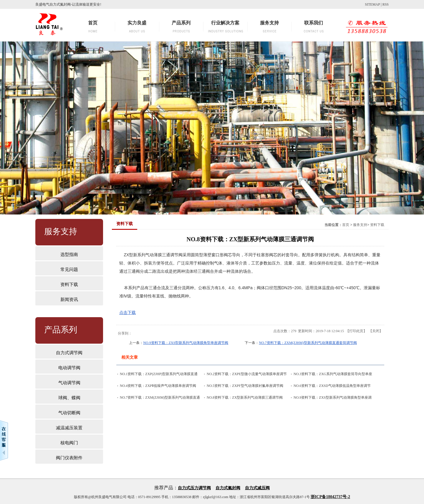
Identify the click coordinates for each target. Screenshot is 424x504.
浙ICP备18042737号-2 (330, 497)
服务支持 (360, 225)
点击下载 (127, 312)
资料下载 (377, 225)
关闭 (376, 331)
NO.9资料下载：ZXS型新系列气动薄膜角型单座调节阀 (186, 343)
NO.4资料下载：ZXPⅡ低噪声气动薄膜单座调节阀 (158, 386)
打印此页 (356, 331)
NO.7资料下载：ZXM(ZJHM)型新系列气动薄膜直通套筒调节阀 (308, 343)
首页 (346, 225)
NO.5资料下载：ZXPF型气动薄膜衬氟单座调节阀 (245, 386)
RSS (386, 4)
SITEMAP (372, 4)
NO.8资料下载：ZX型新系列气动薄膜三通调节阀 (245, 397)
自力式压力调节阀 (194, 488)
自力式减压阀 (257, 488)
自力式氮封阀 (228, 488)
